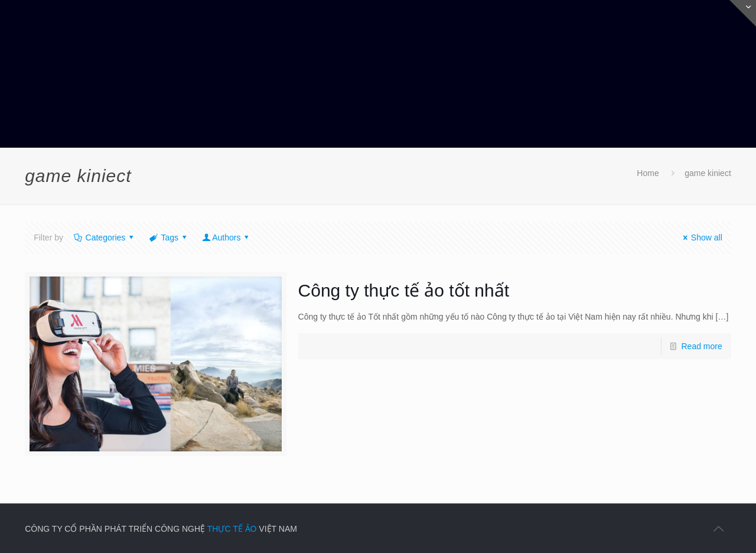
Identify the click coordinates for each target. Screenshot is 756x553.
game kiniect (708, 173)
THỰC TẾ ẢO (232, 529)
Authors (227, 238)
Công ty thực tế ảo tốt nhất (404, 290)
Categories (105, 238)
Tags (169, 238)
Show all (701, 238)
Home (648, 173)
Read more (702, 346)
